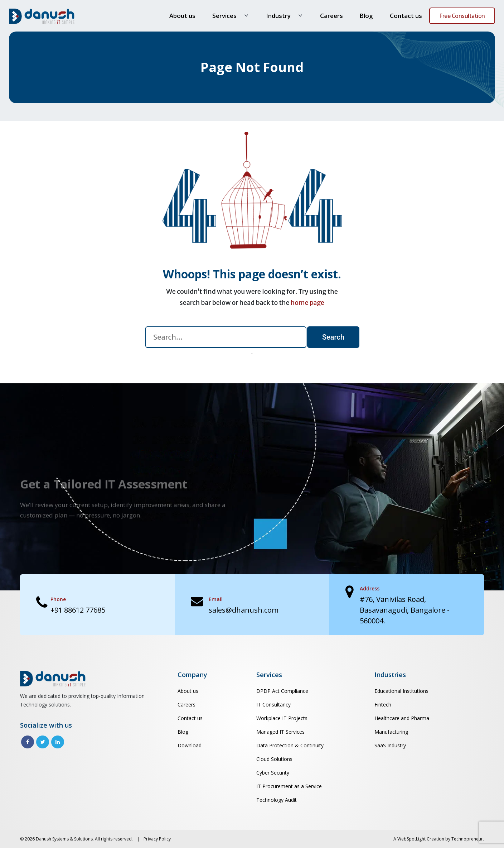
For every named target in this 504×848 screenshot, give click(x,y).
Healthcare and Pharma (402, 718)
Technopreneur (467, 839)
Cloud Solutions (274, 759)
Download (190, 745)
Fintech (383, 705)
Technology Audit (277, 800)
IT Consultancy (273, 705)
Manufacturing (391, 732)
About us (182, 16)
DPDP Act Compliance (282, 691)
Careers (331, 16)
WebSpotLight (411, 839)
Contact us (406, 16)
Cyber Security (273, 773)
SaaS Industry (390, 745)
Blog (366, 16)
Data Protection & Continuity (290, 745)
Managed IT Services (280, 732)
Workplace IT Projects (282, 718)
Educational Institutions (401, 691)
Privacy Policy (157, 839)
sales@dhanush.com (244, 610)
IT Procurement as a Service (289, 786)
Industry (278, 16)
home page (307, 303)
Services (224, 16)
